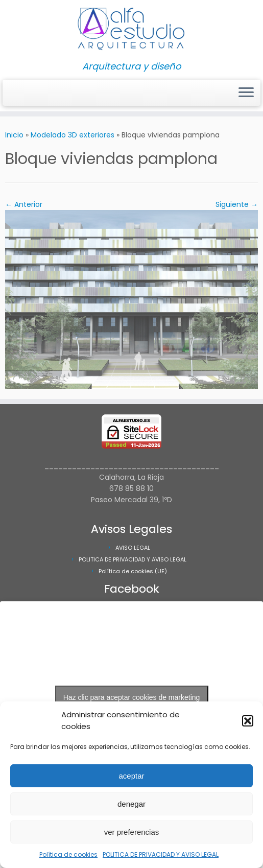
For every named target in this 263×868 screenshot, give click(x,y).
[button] (248, 721)
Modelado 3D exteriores (73, 135)
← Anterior (24, 204)
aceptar (131, 776)
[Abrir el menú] (246, 93)
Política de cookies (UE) (133, 571)
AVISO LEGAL (133, 548)
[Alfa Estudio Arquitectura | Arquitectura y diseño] (131, 31)
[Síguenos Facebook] (22, 93)
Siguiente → (237, 204)
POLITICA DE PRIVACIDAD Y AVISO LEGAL (161, 854)
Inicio (14, 135)
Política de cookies (68, 854)
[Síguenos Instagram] (15, 93)
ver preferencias (132, 832)
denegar (131, 804)
